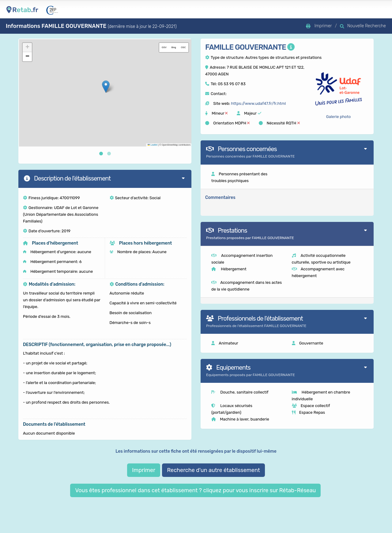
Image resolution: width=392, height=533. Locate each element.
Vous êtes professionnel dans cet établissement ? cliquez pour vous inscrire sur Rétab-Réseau (195, 490)
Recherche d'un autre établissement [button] (213, 470)
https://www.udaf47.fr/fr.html (258, 103)
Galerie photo (339, 117)
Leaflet (153, 145)
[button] (106, 87)
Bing (174, 47)
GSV (164, 47)
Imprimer (144, 470)
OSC (183, 47)
